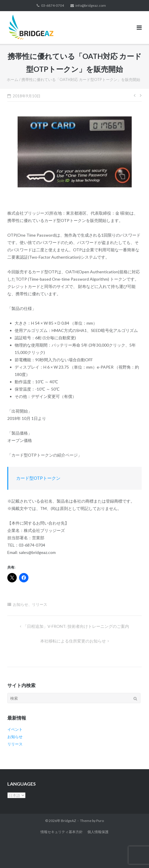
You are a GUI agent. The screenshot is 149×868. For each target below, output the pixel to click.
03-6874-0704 (53, 5)
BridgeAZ (68, 821)
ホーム (12, 79)
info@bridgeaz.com (91, 5)
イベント (15, 729)
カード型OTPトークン (38, 478)
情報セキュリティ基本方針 (62, 832)
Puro (100, 821)
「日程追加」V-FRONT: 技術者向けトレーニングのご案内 (76, 626)
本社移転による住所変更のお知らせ (73, 641)
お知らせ (21, 604)
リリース (40, 604)
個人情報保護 (98, 832)
